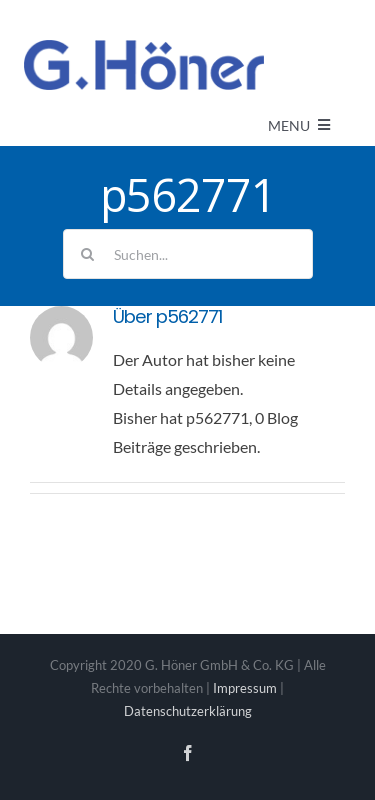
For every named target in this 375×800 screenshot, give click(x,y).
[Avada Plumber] (144, 47)
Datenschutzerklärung (188, 711)
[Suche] (88, 254)
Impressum (245, 688)
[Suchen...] (188, 254)
